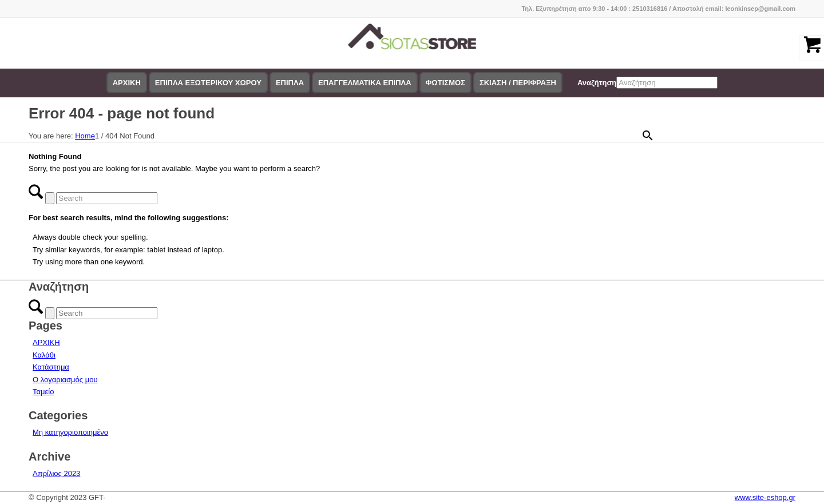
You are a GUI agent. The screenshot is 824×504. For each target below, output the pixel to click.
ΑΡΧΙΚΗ (46, 342)
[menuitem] (127, 83)
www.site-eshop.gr (765, 497)
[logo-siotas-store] (412, 43)
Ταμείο (43, 392)
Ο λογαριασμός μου (65, 380)
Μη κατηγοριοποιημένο (70, 432)
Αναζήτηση (597, 83)
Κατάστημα (51, 367)
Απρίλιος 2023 (56, 473)
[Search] (107, 198)
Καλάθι (44, 355)
